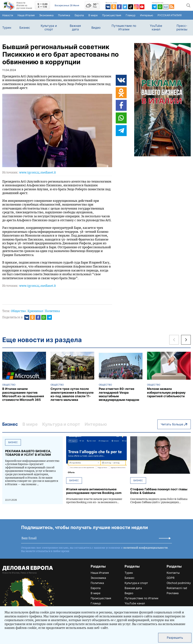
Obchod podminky (179, 580)
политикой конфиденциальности (146, 545)
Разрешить (175, 638)
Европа (85, 15)
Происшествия (119, 15)
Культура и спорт (49, 28)
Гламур (140, 15)
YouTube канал (156, 28)
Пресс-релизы (182, 28)
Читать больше (174, 423)
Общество (18, 311)
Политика (68, 15)
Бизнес (25, 28)
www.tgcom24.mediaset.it (38, 172)
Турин (7, 28)
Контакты (173, 570)
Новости (9, 15)
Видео (96, 28)
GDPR (171, 575)
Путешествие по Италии (124, 28)
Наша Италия (28, 15)
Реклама (173, 591)
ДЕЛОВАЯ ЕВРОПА (28, 565)
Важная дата (75, 28)
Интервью (157, 15)
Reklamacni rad (177, 586)
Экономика (48, 15)
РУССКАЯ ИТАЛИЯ (180, 15)
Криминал (35, 311)
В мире (99, 15)
